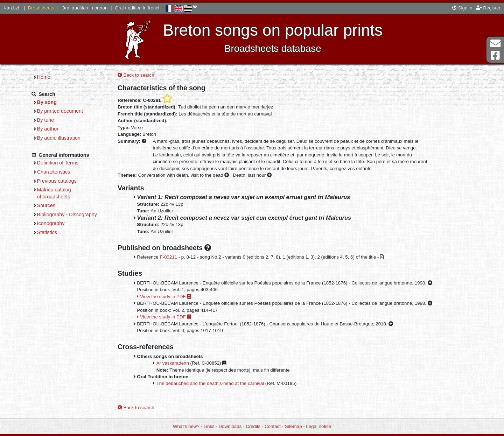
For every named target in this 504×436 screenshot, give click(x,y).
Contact (273, 426)
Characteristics (54, 172)
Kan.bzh (12, 8)
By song (47, 102)
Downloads (230, 426)
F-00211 (168, 257)
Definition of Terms (58, 163)
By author (48, 129)
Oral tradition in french (138, 8)
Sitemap (293, 426)
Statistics (47, 232)
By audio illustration (59, 138)
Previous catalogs (57, 181)
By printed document (60, 111)
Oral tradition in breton (85, 8)
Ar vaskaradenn (173, 363)
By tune (46, 120)
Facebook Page (495, 55)
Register (488, 8)
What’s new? (186, 426)
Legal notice (318, 426)
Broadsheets (41, 8)
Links (209, 426)
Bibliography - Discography (67, 215)
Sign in (462, 8)
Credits (253, 426)
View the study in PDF (164, 297)
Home (44, 77)
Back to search (136, 75)
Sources (46, 205)
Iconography (51, 223)
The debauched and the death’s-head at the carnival (210, 383)
